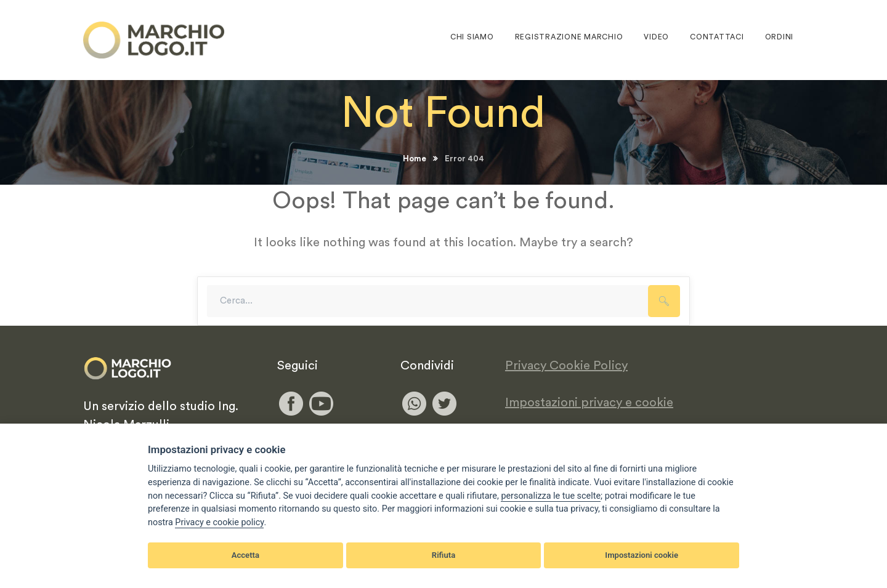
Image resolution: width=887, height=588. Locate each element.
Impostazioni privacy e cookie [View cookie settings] (589, 403)
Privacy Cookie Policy (566, 366)
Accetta (245, 555)
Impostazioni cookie (642, 555)
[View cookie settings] (551, 496)
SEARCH (664, 301)
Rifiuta (443, 555)
